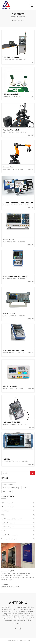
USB (18, 515)
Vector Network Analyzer (11, 461)
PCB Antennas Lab (10, 94)
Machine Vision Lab (8, 59)
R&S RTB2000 (8, 240)
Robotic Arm (8, 167)
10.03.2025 (31, 62)
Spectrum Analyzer (8, 353)
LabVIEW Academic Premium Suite (18, 203)
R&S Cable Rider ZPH (12, 422)
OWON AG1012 (9, 314)
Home (14, 21)
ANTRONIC (18, 603)
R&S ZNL (6, 459)
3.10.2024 (31, 353)
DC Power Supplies (8, 389)
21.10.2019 (31, 208)
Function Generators (9, 316)
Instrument (22, 242)
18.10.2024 (31, 169)
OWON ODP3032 (10, 386)
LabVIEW (18, 96)
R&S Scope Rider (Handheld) (15, 277)
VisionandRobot (21, 59)
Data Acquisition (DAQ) (11, 488)
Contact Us (18, 624)
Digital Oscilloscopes (9, 242)
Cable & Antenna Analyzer (11, 424)
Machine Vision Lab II (12, 57)
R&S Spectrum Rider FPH (13, 351)
